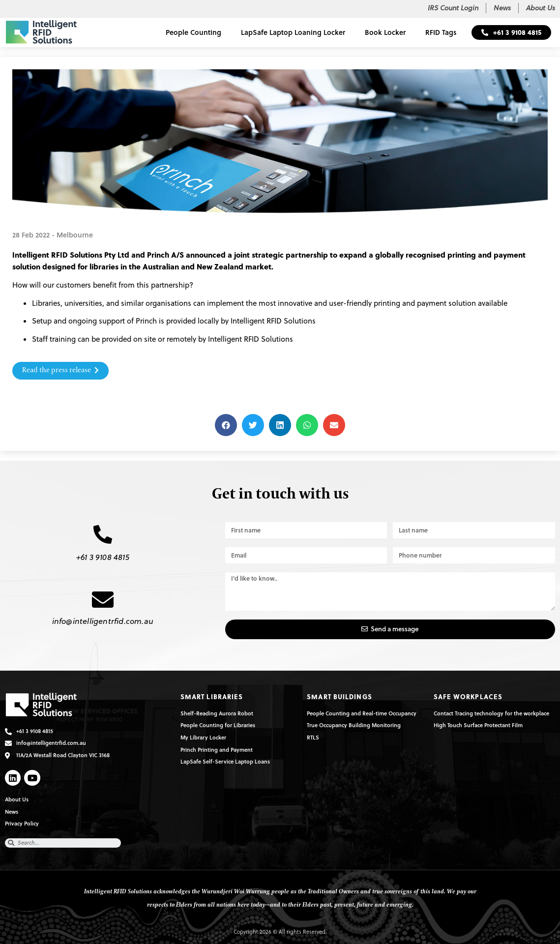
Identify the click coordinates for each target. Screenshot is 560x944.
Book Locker (385, 32)
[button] (511, 32)
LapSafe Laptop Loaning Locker (293, 32)
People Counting (193, 32)
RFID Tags (441, 32)
